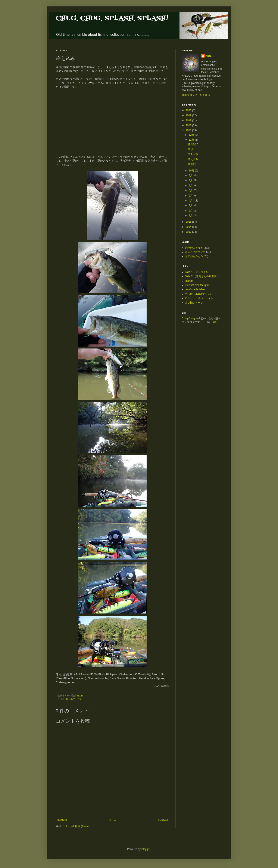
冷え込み (193, 159)
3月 (191, 205)
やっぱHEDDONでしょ (198, 294)
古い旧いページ (194, 303)
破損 (191, 149)
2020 (189, 110)
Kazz (208, 56)
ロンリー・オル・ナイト (199, 298)
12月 (192, 135)
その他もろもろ (194, 256)
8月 (191, 180)
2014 (189, 227)
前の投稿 (163, 820)
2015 (189, 222)
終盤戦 (192, 164)
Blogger (146, 849)
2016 (189, 130)
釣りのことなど (74, 699)
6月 (191, 191)
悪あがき (193, 154)
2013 (189, 232)
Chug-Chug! (189, 319)
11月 (192, 140)
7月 (191, 186)
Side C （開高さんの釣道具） (202, 276)
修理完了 (193, 144)
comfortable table (195, 289)
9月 (191, 176)
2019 (189, 115)
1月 (191, 216)
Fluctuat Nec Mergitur (197, 285)
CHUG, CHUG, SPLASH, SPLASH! (112, 18)
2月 (191, 211)
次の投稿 (62, 820)
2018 (189, 121)
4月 (191, 201)
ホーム (112, 820)
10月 (192, 171)
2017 (189, 125)
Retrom (189, 281)
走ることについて (195, 252)
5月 (191, 196)
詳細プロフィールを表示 (196, 95)
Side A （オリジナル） (198, 272)
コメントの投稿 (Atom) (75, 826)
